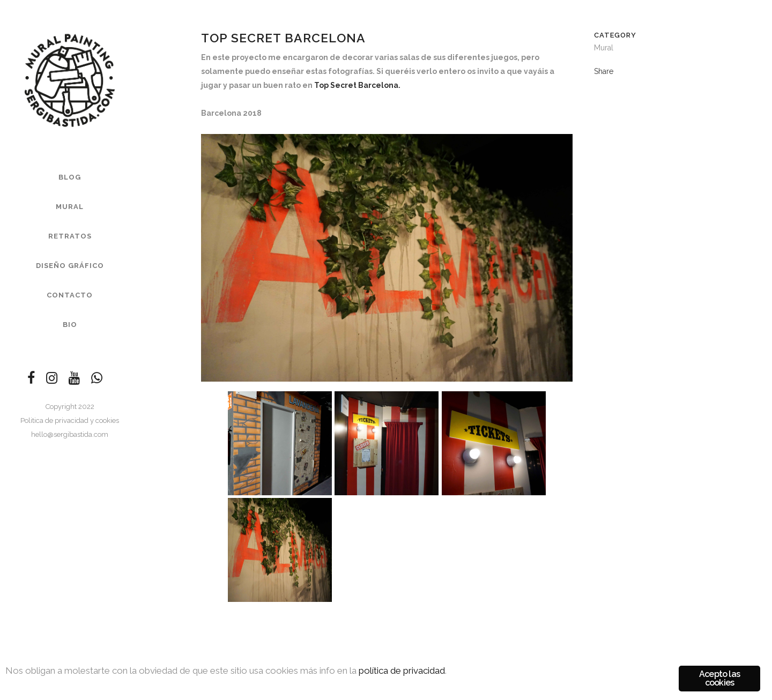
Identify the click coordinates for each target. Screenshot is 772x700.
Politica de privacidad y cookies (70, 420)
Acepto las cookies (719, 678)
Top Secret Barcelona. (357, 85)
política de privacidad (402, 671)
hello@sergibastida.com (70, 434)
